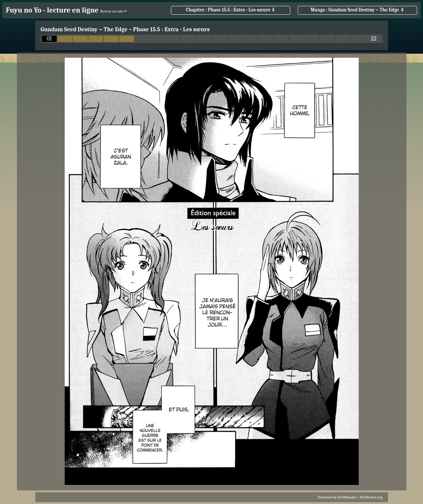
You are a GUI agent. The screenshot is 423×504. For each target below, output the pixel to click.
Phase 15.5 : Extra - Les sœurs (171, 29)
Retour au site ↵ (114, 11)
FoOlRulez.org (371, 497)
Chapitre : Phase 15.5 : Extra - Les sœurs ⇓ (231, 10)
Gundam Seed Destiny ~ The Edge (84, 29)
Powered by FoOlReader (337, 497)
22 (374, 39)
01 (49, 39)
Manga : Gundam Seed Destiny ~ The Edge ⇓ (357, 10)
